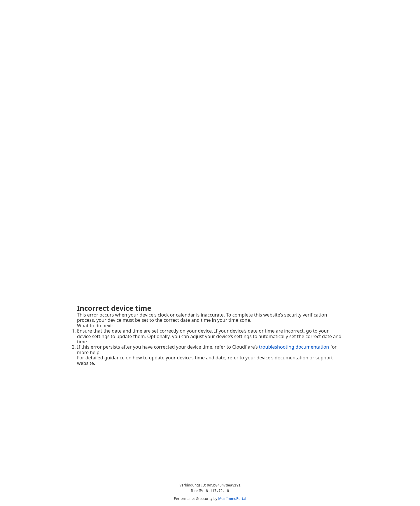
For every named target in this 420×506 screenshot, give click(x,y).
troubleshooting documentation (294, 347)
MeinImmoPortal (232, 499)
